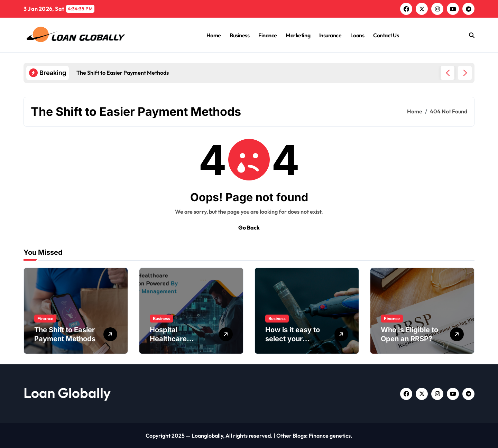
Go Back (249, 227)
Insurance (330, 35)
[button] (465, 73)
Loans (357, 35)
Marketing (298, 35)
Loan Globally (67, 393)
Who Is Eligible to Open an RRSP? (409, 334)
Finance (268, 35)
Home (214, 35)
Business (239, 35)
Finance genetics (330, 436)
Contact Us (386, 35)
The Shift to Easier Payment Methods (65, 334)
